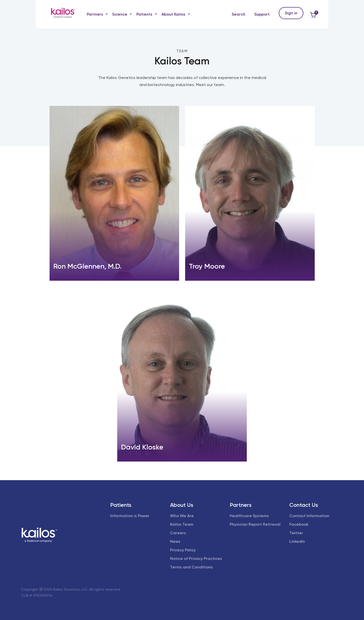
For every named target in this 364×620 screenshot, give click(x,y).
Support (262, 14)
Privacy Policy (183, 550)
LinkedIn (297, 541)
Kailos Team (182, 524)
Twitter (296, 533)
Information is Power (130, 516)
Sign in (291, 13)
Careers (178, 533)
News (175, 541)
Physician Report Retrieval (255, 524)
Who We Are (182, 516)
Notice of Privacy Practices (196, 559)
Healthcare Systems (249, 516)
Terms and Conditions (191, 567)
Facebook (299, 524)
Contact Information (309, 516)
